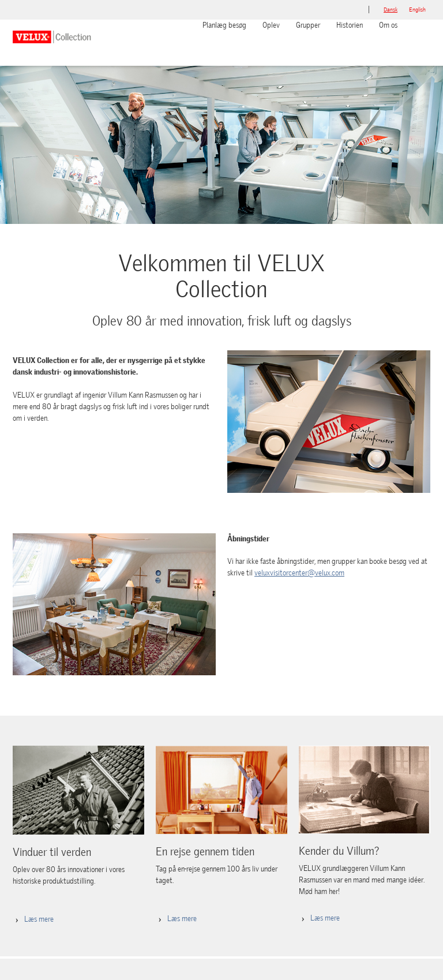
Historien (350, 25)
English (417, 10)
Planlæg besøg (224, 25)
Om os (388, 25)
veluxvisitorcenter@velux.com (299, 573)
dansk (391, 10)
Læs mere (39, 919)
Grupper (308, 25)
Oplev (271, 25)
